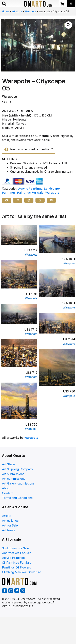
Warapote (30, 12)
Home (6, 12)
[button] (69, 25)
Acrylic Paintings (30, 189)
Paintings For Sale (30, 193)
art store (17, 12)
